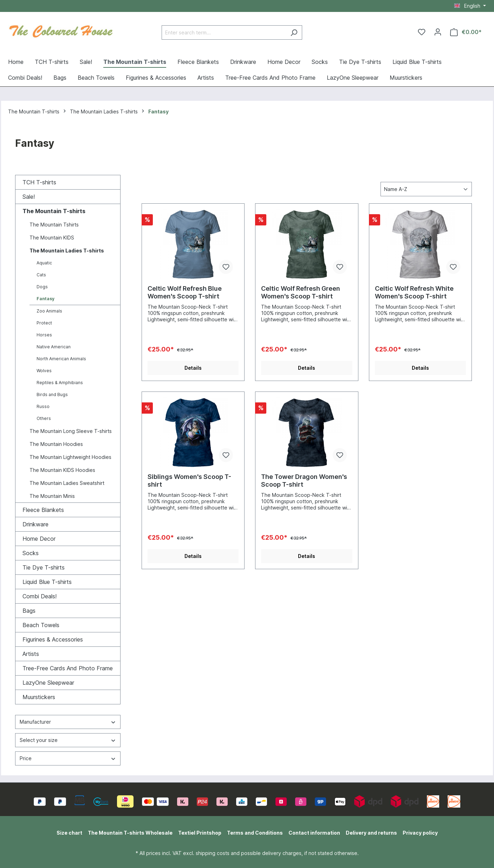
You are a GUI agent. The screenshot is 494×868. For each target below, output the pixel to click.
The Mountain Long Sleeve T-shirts (71, 431)
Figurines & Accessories (53, 639)
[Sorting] (426, 189)
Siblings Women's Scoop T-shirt (189, 481)
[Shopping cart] (466, 32)
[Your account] (438, 32)
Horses (44, 335)
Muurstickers (39, 697)
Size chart (69, 833)
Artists (31, 654)
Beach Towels (41, 625)
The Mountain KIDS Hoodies (62, 470)
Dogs (42, 287)
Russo (43, 406)
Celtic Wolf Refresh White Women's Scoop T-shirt (414, 292)
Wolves (44, 371)
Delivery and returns (371, 833)
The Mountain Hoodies (56, 444)
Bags (29, 611)
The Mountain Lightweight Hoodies (70, 457)
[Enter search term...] (224, 32)
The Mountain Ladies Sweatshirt (67, 483)
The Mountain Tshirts (54, 225)
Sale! (29, 197)
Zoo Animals (49, 311)
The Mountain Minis (52, 496)
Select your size (68, 740)
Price (68, 758)
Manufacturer (68, 722)
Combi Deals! (40, 596)
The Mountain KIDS (52, 238)
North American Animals (61, 359)
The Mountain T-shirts (54, 211)
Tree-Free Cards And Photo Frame (68, 668)
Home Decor (39, 539)
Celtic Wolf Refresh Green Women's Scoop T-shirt (301, 292)
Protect (44, 323)
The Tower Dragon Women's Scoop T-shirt (304, 481)
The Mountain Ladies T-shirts (67, 251)
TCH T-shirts (39, 182)
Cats (41, 275)
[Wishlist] (422, 32)
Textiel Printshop (200, 833)
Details (193, 368)
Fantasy (45, 299)
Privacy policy (420, 833)
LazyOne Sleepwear (48, 683)
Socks (31, 553)
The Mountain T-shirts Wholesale (130, 833)
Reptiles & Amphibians (60, 383)
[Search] (294, 32)
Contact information (314, 833)
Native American (54, 347)
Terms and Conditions (255, 833)
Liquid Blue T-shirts (47, 582)
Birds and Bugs (52, 394)
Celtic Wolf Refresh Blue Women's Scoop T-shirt (185, 292)
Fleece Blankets (43, 510)
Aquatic (44, 263)
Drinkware (35, 524)
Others (44, 418)
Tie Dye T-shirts (44, 567)
